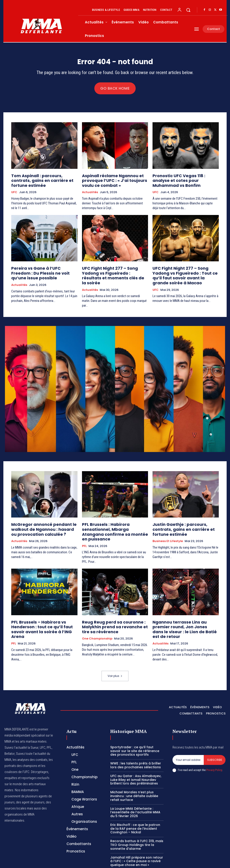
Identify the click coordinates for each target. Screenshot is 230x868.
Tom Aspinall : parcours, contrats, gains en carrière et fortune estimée (44, 179)
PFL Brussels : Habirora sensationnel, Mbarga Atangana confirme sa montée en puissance (115, 520)
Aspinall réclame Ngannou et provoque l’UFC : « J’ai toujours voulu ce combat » (110, 181)
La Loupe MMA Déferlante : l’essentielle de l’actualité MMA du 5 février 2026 (135, 790)
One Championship (97, 621)
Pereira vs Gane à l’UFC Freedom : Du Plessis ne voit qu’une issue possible (44, 269)
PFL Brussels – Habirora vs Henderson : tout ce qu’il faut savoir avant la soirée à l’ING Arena (43, 610)
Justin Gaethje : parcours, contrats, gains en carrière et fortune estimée (185, 518)
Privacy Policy (214, 747)
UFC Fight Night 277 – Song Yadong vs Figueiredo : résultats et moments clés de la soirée (113, 271)
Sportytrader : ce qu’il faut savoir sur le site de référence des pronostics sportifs (135, 728)
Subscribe (215, 737)
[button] (188, 10)
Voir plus (115, 653)
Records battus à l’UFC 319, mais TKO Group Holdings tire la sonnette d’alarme (137, 822)
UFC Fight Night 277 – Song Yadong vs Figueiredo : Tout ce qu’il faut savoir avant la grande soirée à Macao (184, 273)
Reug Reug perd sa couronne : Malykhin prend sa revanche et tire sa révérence (113, 610)
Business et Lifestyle (168, 527)
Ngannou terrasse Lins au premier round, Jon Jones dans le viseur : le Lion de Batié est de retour (184, 610)
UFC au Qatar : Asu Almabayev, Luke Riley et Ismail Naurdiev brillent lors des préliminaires (136, 757)
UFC (14, 188)
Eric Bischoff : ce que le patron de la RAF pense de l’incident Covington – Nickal (135, 806)
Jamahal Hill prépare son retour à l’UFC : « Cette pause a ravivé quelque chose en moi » (137, 839)
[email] (188, 737)
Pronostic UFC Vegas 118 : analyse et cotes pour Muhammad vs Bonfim (185, 179)
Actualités (90, 192)
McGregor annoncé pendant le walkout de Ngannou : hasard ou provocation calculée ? (41, 520)
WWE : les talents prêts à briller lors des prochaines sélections (136, 743)
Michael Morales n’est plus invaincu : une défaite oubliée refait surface (134, 773)
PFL (84, 531)
